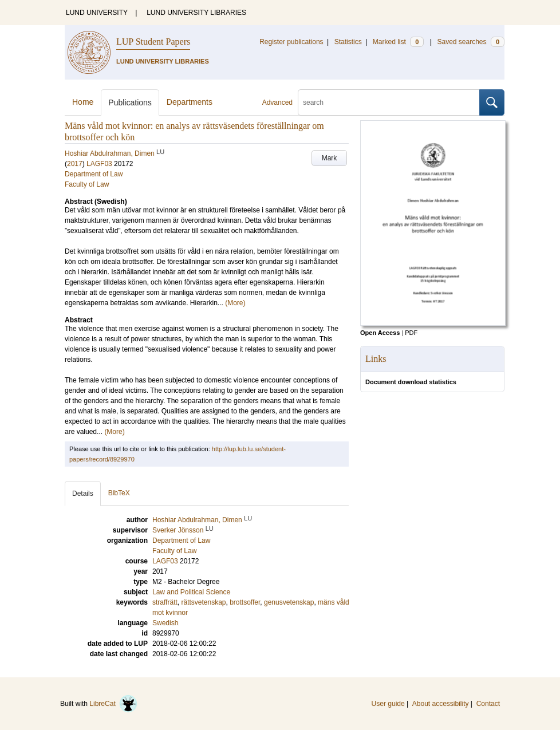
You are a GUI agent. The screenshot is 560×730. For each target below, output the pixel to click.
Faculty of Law (87, 184)
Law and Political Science (191, 592)
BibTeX (119, 493)
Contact (488, 704)
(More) (235, 303)
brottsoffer (245, 602)
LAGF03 (99, 164)
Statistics (348, 42)
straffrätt (165, 602)
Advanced (277, 102)
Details (83, 494)
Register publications (291, 42)
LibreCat (113, 704)
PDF (411, 333)
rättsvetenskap (203, 602)
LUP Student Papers (153, 42)
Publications (130, 102)
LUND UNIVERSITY (97, 13)
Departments (190, 102)
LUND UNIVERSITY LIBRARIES (196, 13)
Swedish (165, 623)
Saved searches (471, 42)
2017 (75, 164)
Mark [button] (330, 158)
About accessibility (441, 704)
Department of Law (94, 174)
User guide (388, 704)
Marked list (398, 42)
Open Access (380, 333)
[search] (389, 102)
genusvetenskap (289, 602)
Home (83, 102)
